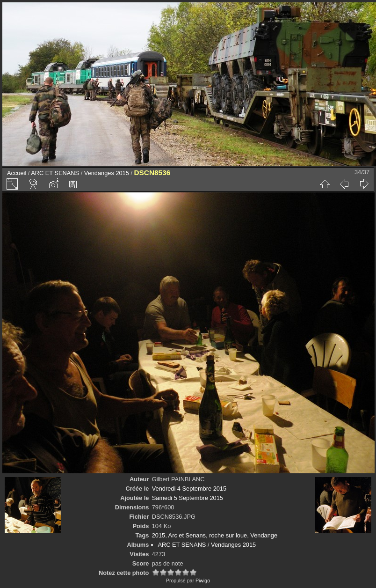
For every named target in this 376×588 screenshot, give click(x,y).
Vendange (264, 535)
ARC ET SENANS (55, 173)
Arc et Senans (187, 535)
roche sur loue (228, 535)
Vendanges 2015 (107, 173)
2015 (159, 535)
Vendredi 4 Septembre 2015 (189, 489)
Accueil (17, 173)
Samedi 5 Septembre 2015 (188, 498)
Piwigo (203, 581)
